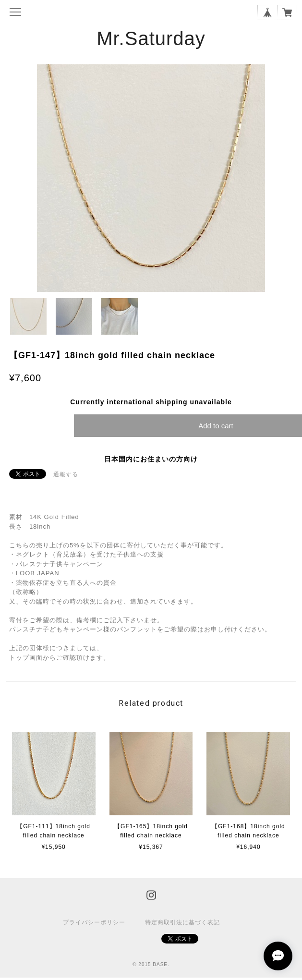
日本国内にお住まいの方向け (151, 459)
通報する (66, 474)
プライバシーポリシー (94, 922)
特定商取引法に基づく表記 (182, 922)
